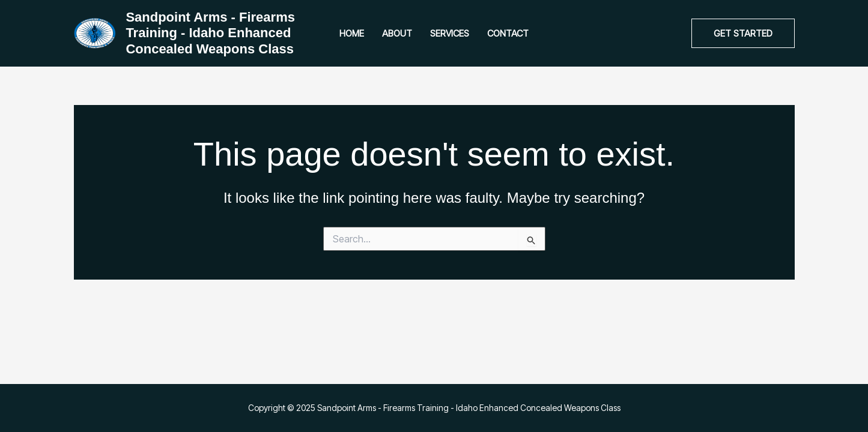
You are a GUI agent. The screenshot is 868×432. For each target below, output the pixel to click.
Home (352, 33)
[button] (743, 33)
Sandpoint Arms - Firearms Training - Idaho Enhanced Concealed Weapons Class (210, 33)
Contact (508, 33)
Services (450, 33)
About (397, 33)
